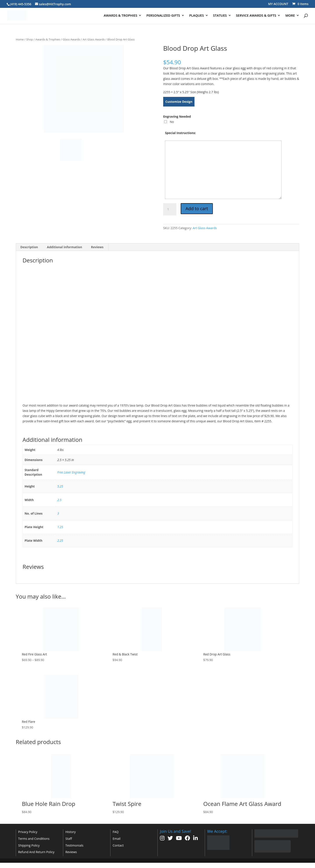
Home (20, 39)
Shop (30, 39)
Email (117, 839)
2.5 (59, 500)
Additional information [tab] (65, 247)
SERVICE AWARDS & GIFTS (256, 16)
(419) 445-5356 (21, 4)
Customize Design (179, 102)
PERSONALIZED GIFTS (163, 16)
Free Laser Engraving (71, 472)
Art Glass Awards (94, 39)
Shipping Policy (29, 845)
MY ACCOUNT (278, 4)
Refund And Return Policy (36, 852)
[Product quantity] (170, 209)
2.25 (60, 541)
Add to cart (197, 209)
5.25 (60, 486)
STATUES (220, 16)
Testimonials (74, 845)
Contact (118, 845)
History (71, 832)
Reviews (71, 852)
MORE (290, 16)
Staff (69, 839)
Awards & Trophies (48, 39)
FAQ (116, 832)
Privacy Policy (28, 832)
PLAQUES (197, 16)
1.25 (60, 527)
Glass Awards (71, 39)
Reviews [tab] (97, 247)
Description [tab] (29, 247)
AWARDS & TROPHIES (120, 16)
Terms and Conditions (34, 839)
